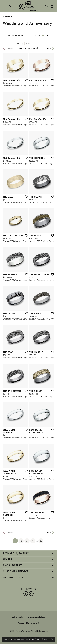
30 (41, 541)
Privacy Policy (18, 617)
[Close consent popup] (52, 639)
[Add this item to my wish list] (25, 80)
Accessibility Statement (28, 623)
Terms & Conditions (36, 617)
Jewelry (8, 16)
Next (49, 48)
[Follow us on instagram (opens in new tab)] (31, 594)
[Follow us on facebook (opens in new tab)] (26, 594)
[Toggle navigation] (5, 6)
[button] (11, 6)
